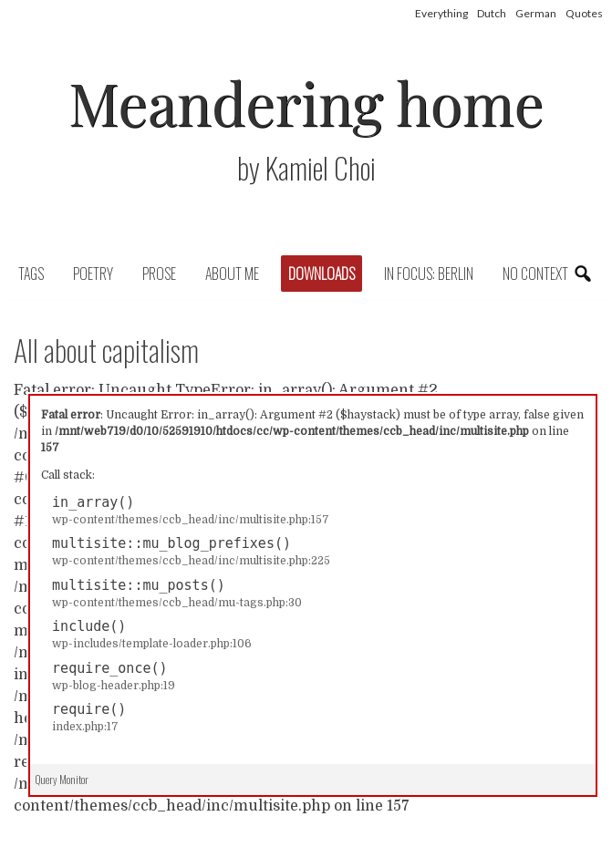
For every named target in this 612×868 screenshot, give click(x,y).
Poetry (93, 274)
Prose (159, 274)
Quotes (584, 13)
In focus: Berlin (429, 274)
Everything (441, 13)
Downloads (322, 274)
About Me (232, 274)
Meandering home (306, 102)
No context (535, 274)
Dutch (492, 13)
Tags (31, 274)
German (536, 13)
